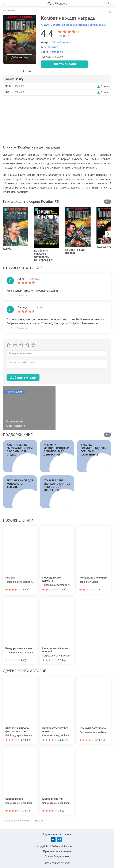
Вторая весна (14, 421)
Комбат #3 (56, 52)
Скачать (106, 86)
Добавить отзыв (23, 377)
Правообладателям (57, 856)
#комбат (53, 47)
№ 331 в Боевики (59, 42)
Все (107, 202)
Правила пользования (57, 851)
